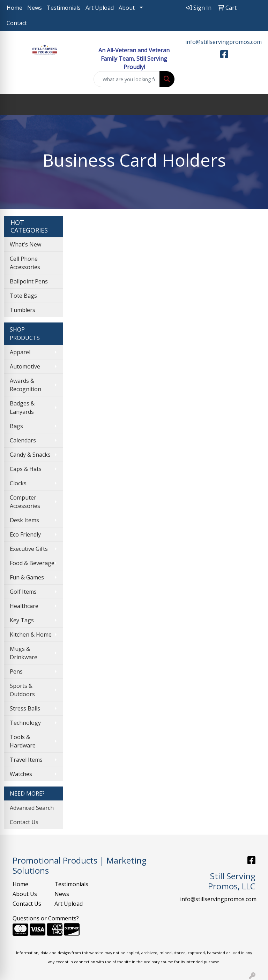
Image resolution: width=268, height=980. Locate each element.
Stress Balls (25, 708)
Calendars (23, 440)
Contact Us (24, 822)
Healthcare (24, 606)
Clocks (18, 483)
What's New (25, 244)
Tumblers (23, 310)
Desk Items (24, 520)
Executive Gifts (29, 549)
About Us (25, 894)
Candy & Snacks (30, 455)
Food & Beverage (32, 563)
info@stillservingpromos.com (224, 42)
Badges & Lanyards (22, 408)
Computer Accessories (25, 502)
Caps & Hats (26, 469)
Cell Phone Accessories (25, 263)
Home (14, 8)
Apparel (20, 352)
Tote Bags (23, 296)
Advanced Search (32, 808)
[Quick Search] (127, 79)
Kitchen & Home (31, 635)
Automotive (25, 366)
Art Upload (100, 8)
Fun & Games (27, 577)
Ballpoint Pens (29, 281)
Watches (21, 774)
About (127, 8)
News (35, 8)
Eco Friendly (25, 534)
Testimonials (64, 8)
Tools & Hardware (23, 741)
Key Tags (22, 620)
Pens (16, 671)
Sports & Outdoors (22, 690)
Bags (16, 426)
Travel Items (26, 760)
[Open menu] (254, 105)
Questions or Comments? (46, 918)
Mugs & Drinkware (24, 653)
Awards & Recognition (25, 385)
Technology (25, 723)
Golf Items (23, 592)
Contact (17, 23)
